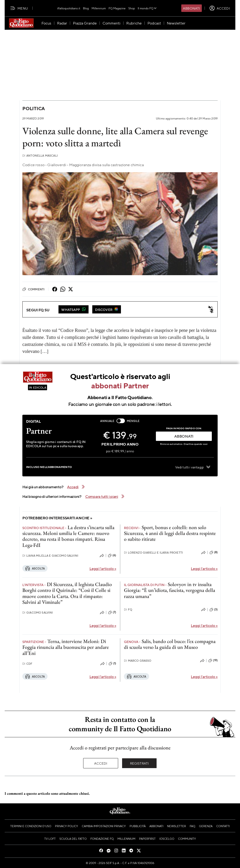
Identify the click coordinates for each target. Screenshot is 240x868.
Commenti (33, 289)
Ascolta (35, 568)
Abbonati (191, 8)
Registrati (139, 763)
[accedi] (220, 8)
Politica (34, 108)
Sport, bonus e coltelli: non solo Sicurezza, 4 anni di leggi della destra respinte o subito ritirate (170, 533)
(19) (213, 661)
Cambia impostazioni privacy (104, 826)
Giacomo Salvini (38, 613)
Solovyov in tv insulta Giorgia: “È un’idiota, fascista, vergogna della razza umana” (170, 590)
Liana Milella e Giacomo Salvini (50, 556)
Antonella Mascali (40, 156)
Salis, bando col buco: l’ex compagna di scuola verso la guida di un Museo (170, 644)
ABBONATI (184, 436)
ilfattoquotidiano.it (69, 8)
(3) (214, 610)
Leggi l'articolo (103, 568)
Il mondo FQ (147, 8)
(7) (112, 612)
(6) (112, 555)
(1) (112, 664)
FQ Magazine (117, 8)
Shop (132, 8)
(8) (214, 552)
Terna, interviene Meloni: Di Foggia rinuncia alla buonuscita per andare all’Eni (66, 647)
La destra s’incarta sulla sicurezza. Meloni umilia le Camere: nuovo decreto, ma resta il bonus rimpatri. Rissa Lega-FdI (68, 536)
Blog (86, 8)
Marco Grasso (138, 661)
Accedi (101, 763)
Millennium (99, 8)
